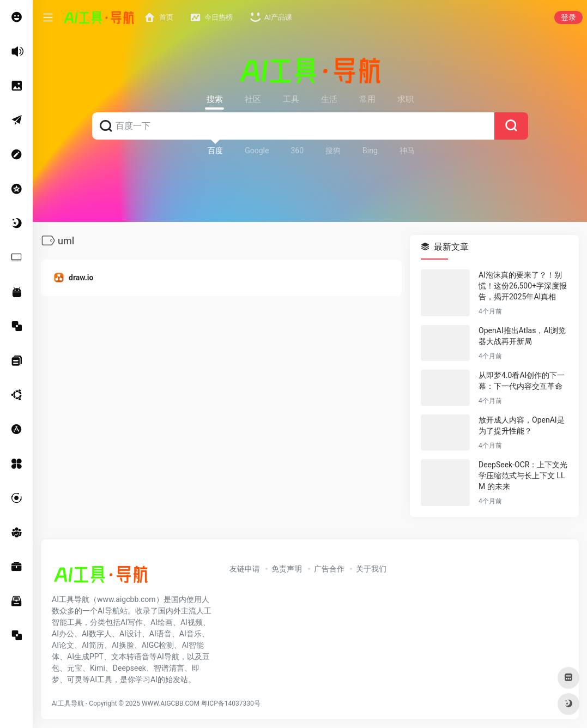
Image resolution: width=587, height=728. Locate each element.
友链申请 (245, 569)
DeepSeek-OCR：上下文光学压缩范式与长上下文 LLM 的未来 (523, 476)
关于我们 (371, 569)
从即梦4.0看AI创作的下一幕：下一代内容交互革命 (522, 381)
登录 (568, 17)
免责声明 (287, 569)
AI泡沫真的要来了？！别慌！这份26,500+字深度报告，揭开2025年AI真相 (523, 286)
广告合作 (329, 569)
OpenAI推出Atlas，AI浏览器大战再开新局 (522, 336)
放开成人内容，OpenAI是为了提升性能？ (522, 425)
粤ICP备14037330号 (231, 703)
